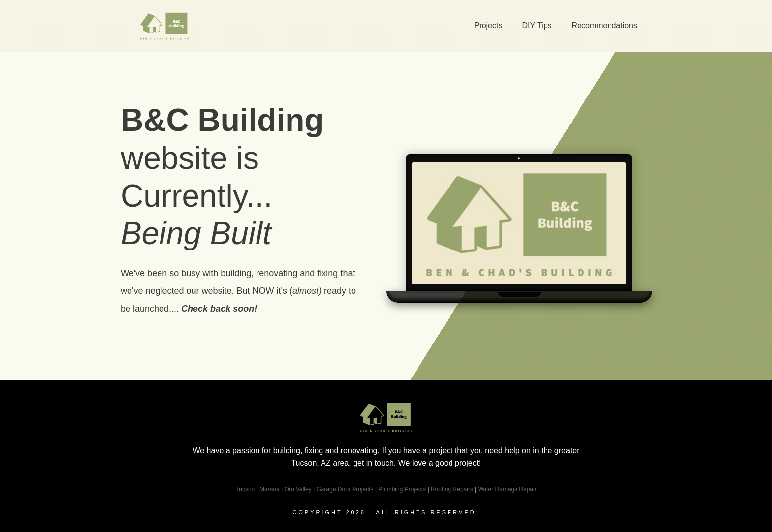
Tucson (245, 489)
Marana (270, 489)
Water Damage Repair (507, 489)
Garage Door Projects (345, 489)
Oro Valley (298, 489)
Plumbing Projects (402, 489)
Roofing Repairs (452, 489)
